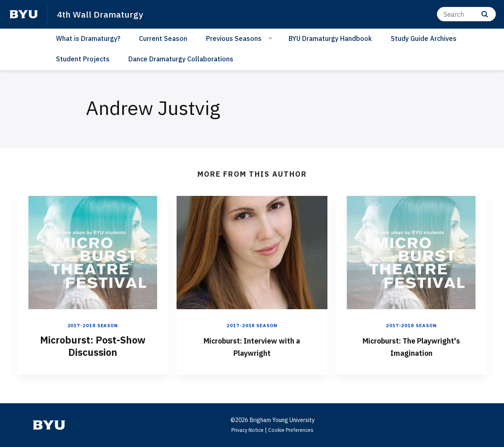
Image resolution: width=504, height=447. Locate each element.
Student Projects (83, 59)
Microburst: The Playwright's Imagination (411, 346)
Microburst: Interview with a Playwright (252, 346)
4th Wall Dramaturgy (104, 14)
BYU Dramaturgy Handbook (330, 38)
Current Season (163, 38)
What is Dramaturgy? (88, 38)
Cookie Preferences (293, 429)
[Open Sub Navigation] (272, 38)
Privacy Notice (245, 429)
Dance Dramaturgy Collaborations (181, 59)
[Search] (466, 14)
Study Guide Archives (424, 38)
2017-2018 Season (93, 325)
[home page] (24, 14)
